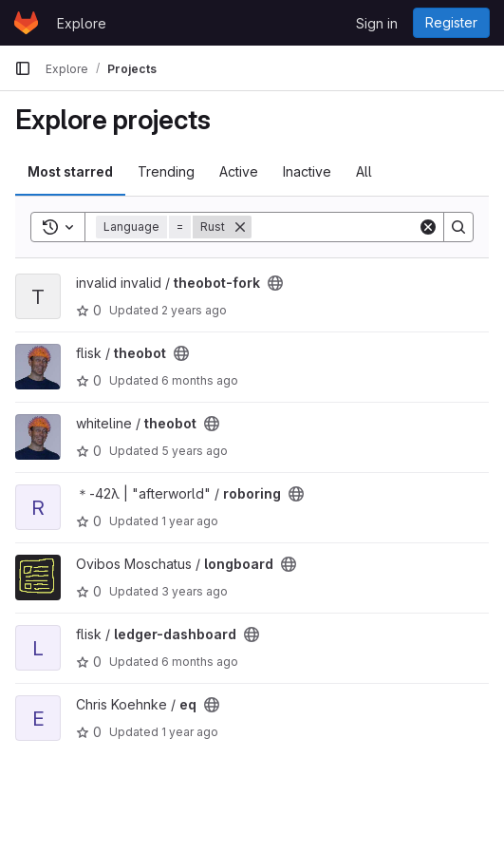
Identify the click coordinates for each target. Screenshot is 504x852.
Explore (82, 23)
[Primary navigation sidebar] (23, 68)
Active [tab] (239, 171)
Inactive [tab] (307, 171)
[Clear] (428, 227)
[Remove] (240, 227)
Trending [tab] (166, 171)
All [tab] (364, 171)
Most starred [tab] (70, 171)
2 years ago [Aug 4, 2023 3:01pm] (194, 310)
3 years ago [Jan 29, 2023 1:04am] (195, 591)
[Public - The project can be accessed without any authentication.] (275, 283)
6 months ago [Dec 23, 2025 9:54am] (200, 380)
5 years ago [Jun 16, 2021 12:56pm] (195, 451)
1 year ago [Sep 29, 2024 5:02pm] (190, 732)
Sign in (377, 23)
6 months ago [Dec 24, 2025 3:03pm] (200, 662)
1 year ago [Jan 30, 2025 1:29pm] (190, 521)
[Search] (369, 227)
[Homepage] (26, 23)
